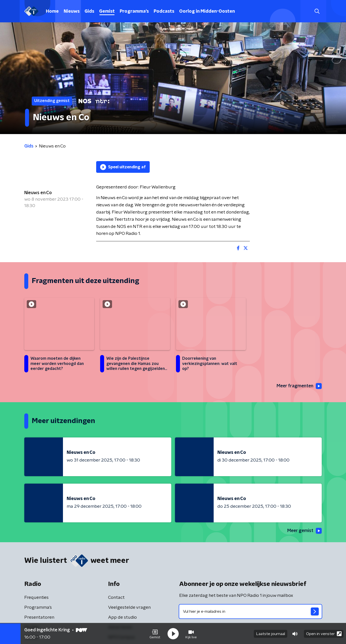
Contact (116, 598)
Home (52, 11)
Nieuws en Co (38, 193)
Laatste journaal (271, 634)
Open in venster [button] (324, 633)
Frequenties (36, 598)
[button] (155, 634)
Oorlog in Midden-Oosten (207, 11)
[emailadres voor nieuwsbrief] (250, 611)
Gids (89, 11)
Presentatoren (39, 617)
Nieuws (72, 11)
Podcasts (164, 11)
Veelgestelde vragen (129, 608)
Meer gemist (304, 531)
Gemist (107, 11)
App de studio (122, 617)
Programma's (134, 11)
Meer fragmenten (299, 386)
